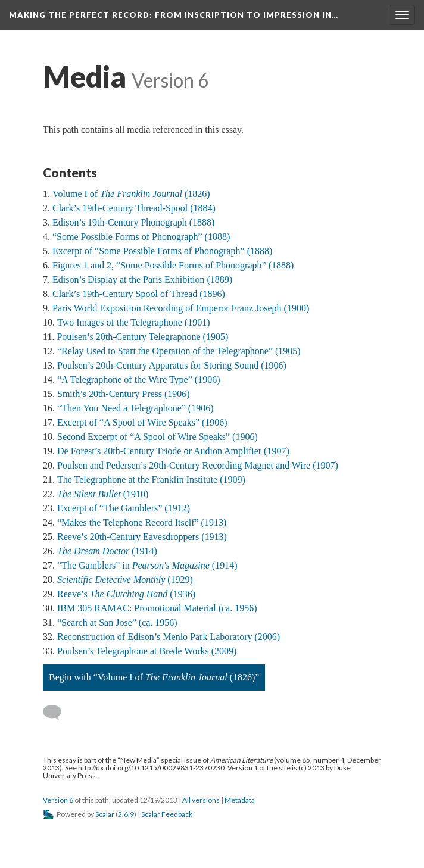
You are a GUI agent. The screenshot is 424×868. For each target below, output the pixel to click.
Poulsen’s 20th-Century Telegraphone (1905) (142, 337)
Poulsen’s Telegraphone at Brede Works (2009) (147, 651)
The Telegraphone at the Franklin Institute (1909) (151, 480)
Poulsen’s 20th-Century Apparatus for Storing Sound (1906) (172, 365)
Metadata (240, 800)
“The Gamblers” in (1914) (147, 565)
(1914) (107, 551)
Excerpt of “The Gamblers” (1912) (124, 508)
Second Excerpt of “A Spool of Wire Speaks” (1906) (158, 437)
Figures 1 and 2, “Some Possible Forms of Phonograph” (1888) (173, 265)
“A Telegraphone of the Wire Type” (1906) (138, 380)
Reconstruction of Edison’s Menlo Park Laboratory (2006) (169, 637)
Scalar (105, 814)
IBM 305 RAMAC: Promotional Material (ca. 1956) (157, 608)
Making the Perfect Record (174, 15)
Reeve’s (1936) (126, 594)
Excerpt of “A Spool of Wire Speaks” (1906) (142, 422)
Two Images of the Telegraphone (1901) (134, 322)
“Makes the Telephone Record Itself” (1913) (142, 522)
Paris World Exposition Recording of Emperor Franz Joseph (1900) (181, 308)
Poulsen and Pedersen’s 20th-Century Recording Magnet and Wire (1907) (198, 465)
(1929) (125, 580)
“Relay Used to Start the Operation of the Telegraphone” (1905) (179, 351)
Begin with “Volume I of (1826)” (154, 677)
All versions (201, 800)
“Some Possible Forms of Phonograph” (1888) (141, 237)
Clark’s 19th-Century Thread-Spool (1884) (134, 208)
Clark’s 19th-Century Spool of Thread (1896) (139, 294)
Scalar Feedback (167, 814)
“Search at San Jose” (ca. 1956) (117, 622)
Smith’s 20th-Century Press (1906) (124, 394)
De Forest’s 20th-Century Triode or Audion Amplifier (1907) (173, 451)
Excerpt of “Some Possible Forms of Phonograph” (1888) (162, 251)
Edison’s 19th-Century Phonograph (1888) (133, 222)
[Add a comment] (57, 713)
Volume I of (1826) (131, 194)
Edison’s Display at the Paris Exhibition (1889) (142, 280)
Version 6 (58, 800)
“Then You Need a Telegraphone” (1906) (135, 408)
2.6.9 (126, 814)
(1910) (103, 494)
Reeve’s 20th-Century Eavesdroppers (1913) (142, 537)
